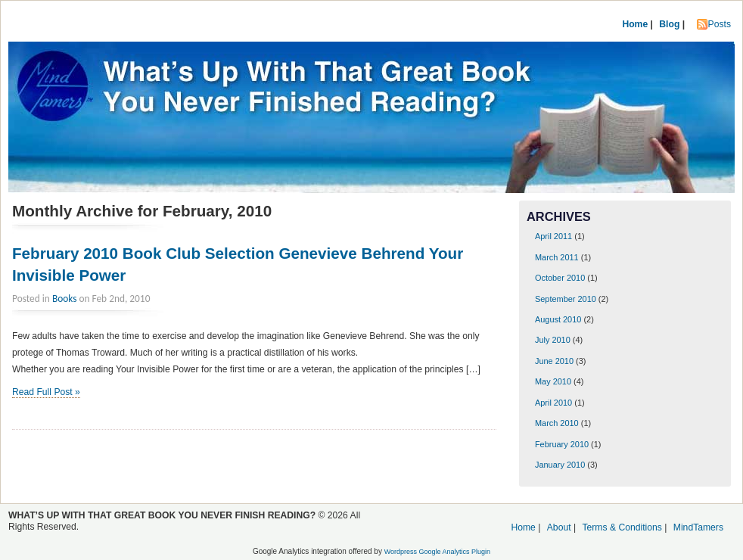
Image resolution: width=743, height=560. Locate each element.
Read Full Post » (46, 392)
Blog (669, 24)
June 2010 (554, 361)
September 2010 (566, 299)
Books (65, 299)
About (559, 527)
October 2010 (560, 278)
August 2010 (558, 319)
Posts (720, 24)
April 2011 (553, 236)
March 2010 (557, 423)
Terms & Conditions (622, 527)
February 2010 (562, 444)
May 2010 (553, 381)
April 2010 (553, 403)
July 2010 (553, 340)
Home (635, 24)
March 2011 (557, 257)
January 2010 (560, 465)
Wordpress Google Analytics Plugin (437, 552)
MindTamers (698, 527)
